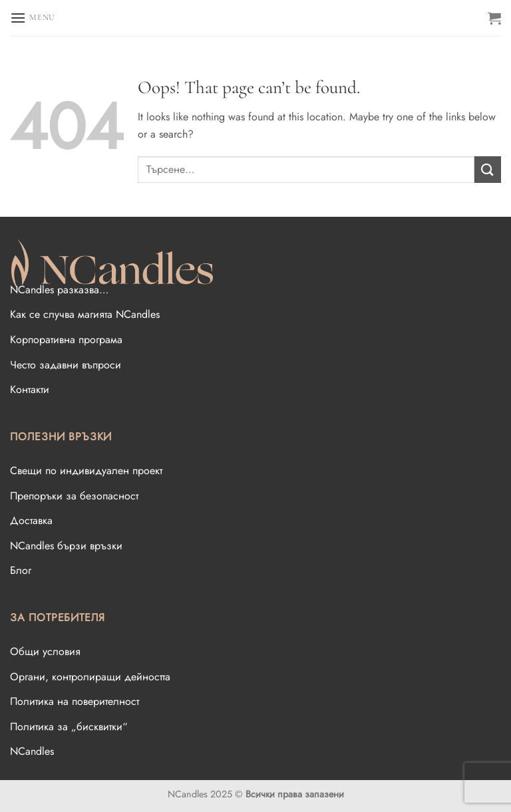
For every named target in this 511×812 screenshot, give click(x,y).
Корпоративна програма (66, 339)
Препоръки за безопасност (74, 496)
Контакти (30, 389)
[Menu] (33, 18)
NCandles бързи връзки (66, 546)
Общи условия (45, 651)
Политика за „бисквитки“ (69, 727)
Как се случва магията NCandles (85, 314)
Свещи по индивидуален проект (86, 471)
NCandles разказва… (59, 290)
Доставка (31, 520)
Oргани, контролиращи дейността (90, 677)
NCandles (32, 751)
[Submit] (488, 169)
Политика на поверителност (75, 701)
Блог (21, 570)
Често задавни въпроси (66, 365)
